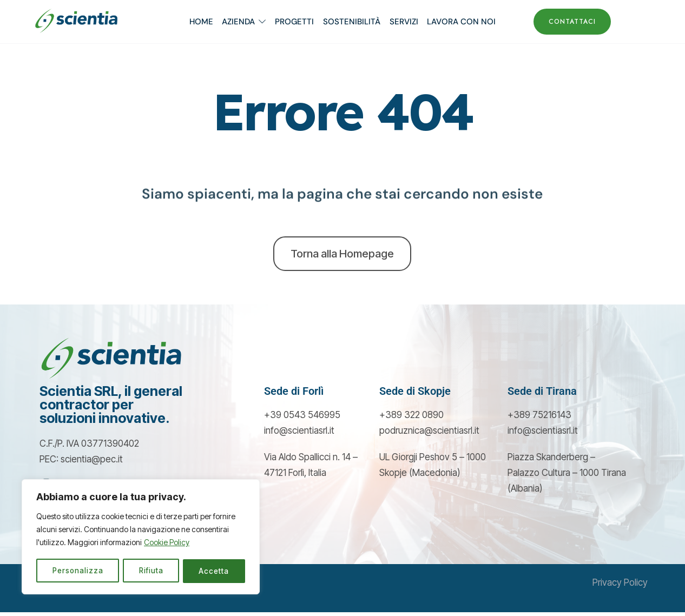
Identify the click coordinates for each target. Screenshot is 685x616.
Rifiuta (152, 571)
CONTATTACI (572, 22)
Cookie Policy (167, 544)
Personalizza (78, 571)
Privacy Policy (620, 587)
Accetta (215, 571)
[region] (141, 538)
